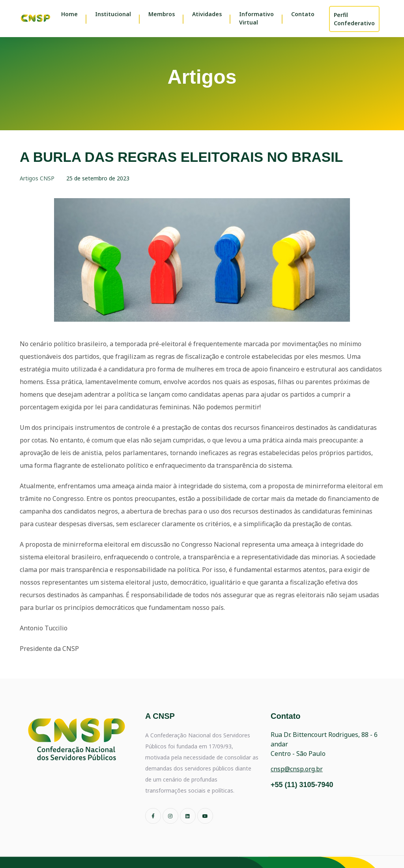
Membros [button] (162, 14)
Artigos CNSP (37, 178)
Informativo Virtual (256, 18)
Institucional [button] (113, 14)
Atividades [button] (207, 14)
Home (69, 14)
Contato (303, 14)
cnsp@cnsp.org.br (297, 769)
